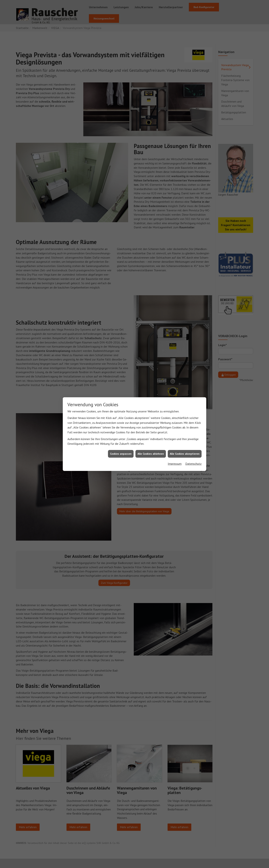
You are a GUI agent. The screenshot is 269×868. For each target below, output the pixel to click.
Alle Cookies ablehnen (151, 453)
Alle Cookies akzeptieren (185, 453)
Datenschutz (193, 463)
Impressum (175, 463)
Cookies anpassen (121, 453)
